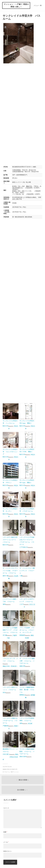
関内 (17, 754)
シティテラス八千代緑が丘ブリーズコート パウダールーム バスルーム (27, 541)
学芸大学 (9, 769)
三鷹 (21, 576)
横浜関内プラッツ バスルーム (10, 750)
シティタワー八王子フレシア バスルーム (27, 600)
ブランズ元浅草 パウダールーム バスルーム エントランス (27, 630)
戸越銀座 (5, 726)
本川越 (5, 635)
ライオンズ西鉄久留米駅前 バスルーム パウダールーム (27, 751)
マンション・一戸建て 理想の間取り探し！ (16, 5)
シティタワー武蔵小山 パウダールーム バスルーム (11, 721)
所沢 (4, 692)
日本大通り (6, 754)
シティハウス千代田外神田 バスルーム (27, 719)
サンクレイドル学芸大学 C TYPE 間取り (27, 450)
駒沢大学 (5, 426)
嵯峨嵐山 (22, 695)
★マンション (15, 772)
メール (6, 842)
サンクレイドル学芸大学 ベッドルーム (10, 422)
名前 (5, 832)
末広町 (30, 723)
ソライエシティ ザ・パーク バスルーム (10, 660)
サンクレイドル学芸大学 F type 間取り (27, 481)
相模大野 (22, 666)
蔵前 (32, 635)
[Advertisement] (22, 90)
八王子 (22, 604)
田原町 (27, 638)
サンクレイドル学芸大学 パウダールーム (27, 510)
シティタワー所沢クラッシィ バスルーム (10, 688)
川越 (8, 638)
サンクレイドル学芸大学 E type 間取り (27, 422)
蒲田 (4, 604)
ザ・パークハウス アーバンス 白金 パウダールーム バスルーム (10, 570)
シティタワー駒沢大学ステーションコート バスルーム (10, 540)
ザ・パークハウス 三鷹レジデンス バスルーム (27, 570)
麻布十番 (5, 576)
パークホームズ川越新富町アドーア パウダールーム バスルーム (10, 630)
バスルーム (7, 772)
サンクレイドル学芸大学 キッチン (10, 510)
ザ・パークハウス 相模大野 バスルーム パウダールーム (27, 661)
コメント (6, 808)
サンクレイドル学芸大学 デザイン (10, 481)
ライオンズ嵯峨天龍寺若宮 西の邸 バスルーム (27, 690)
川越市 (15, 635)
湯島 (21, 723)
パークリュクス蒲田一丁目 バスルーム (10, 600)
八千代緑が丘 (24, 547)
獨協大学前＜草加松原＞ (10, 666)
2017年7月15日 (7, 767)
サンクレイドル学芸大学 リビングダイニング (10, 452)
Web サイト (8, 851)
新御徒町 (22, 635)
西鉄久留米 (23, 757)
